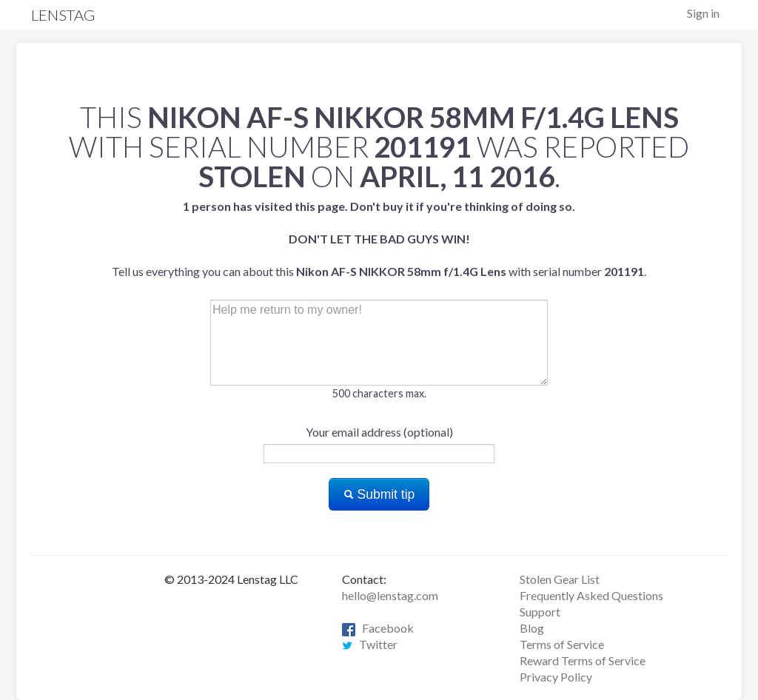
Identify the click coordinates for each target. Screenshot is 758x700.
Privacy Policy (556, 677)
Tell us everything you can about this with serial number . (379, 239)
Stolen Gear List (560, 579)
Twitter (370, 644)
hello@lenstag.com (390, 595)
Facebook (378, 628)
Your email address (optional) (379, 432)
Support (540, 612)
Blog (532, 628)
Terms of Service (562, 644)
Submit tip (379, 494)
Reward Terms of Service (583, 660)
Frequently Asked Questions (591, 595)
